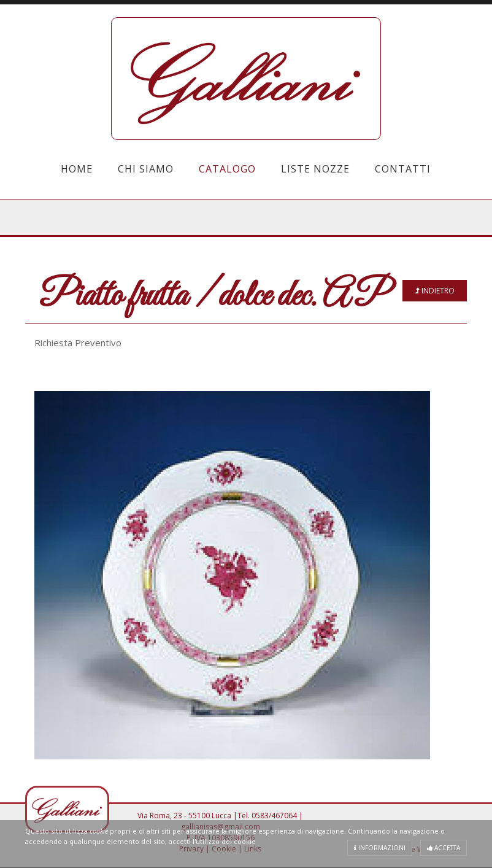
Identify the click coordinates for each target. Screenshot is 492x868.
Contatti (403, 169)
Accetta (444, 848)
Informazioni (380, 848)
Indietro (435, 291)
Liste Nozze (315, 169)
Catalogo (227, 169)
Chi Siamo (146, 169)
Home (77, 169)
